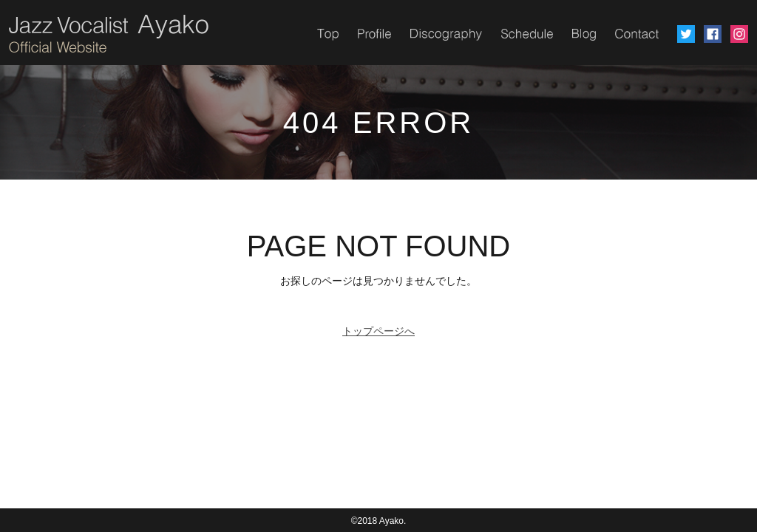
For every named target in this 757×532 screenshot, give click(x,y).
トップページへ (378, 331)
